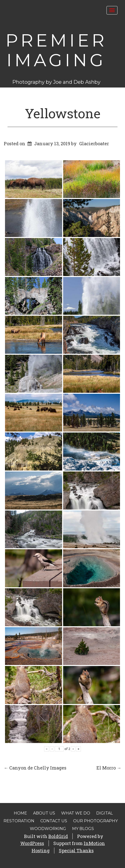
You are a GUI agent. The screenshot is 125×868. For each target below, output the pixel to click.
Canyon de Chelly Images (35, 768)
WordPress (32, 843)
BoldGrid (58, 836)
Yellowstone (63, 113)
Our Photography (95, 821)
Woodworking (48, 829)
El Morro (109, 768)
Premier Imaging (56, 50)
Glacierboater (94, 143)
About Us (44, 813)
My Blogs (83, 829)
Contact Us (54, 821)
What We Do (76, 813)
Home (20, 813)
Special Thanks (76, 850)
